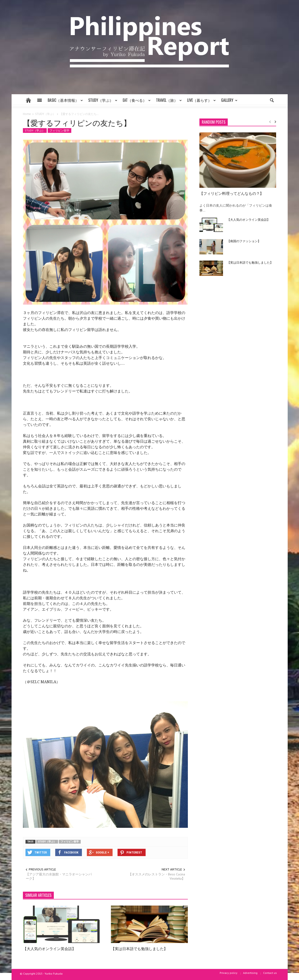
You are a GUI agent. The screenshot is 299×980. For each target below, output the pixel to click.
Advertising (250, 973)
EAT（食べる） (135, 102)
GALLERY (228, 102)
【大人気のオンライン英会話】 (49, 948)
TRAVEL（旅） (168, 102)
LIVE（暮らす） (200, 102)
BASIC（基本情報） (64, 102)
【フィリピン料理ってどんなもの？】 (232, 193)
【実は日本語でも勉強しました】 (139, 948)
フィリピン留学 (59, 130)
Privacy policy (229, 973)
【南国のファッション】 (244, 241)
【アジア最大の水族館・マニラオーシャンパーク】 (59, 876)
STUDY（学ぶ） (101, 102)
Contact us (270, 973)
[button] (272, 100)
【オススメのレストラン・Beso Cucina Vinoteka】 (157, 876)
